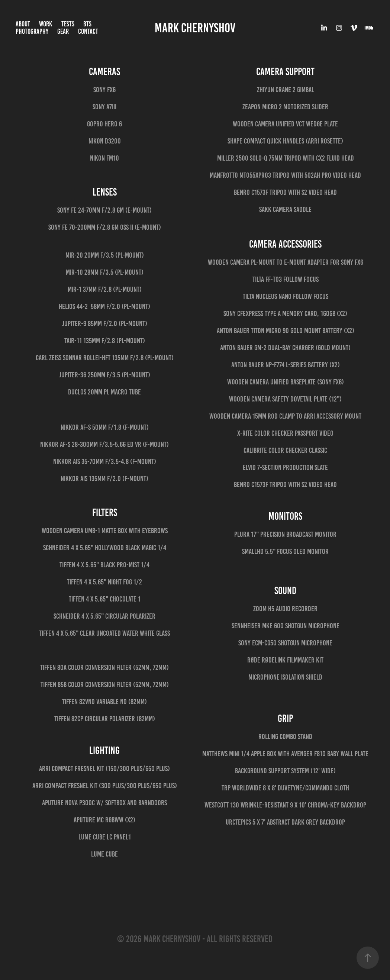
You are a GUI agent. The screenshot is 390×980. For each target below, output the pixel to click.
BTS (87, 24)
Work (46, 24)
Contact (88, 31)
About (23, 24)
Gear (63, 31)
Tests (68, 24)
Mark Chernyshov (195, 28)
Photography (32, 31)
